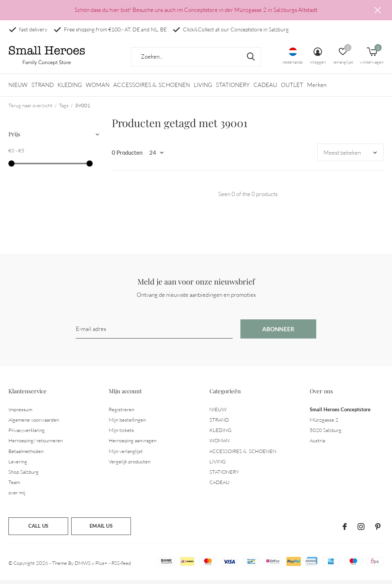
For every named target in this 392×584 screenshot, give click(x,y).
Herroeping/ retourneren (36, 444)
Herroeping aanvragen (133, 444)
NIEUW (18, 88)
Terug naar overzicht (30, 109)
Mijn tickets (121, 434)
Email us (101, 529)
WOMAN (98, 88)
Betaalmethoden (26, 454)
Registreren (122, 413)
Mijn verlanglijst (126, 454)
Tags (64, 109)
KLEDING (70, 88)
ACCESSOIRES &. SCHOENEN (152, 88)
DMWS (83, 566)
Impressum (20, 413)
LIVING (203, 88)
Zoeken (250, 60)
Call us (38, 529)
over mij (17, 496)
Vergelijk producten (130, 465)
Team (14, 486)
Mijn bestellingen (127, 423)
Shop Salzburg (24, 475)
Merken (317, 88)
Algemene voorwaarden (34, 423)
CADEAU (265, 88)
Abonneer (278, 332)
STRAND (42, 88)
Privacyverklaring (27, 434)
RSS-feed (121, 566)
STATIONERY (233, 88)
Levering (18, 465)
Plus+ (101, 566)
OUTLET (292, 88)
